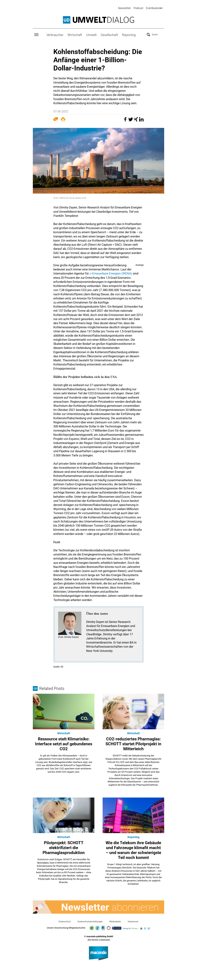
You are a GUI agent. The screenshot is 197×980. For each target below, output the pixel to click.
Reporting (129, 34)
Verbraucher (55, 34)
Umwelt (91, 34)
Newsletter (124, 8)
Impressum (133, 921)
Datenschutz (65, 921)
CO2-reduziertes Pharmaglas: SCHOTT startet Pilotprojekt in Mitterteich (133, 743)
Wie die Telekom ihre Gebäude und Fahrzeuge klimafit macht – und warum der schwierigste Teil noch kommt (133, 850)
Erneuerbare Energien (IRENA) (112, 273)
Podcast (138, 8)
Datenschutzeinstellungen (90, 921)
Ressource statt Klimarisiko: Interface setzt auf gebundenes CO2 (64, 743)
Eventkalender (154, 8)
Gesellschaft (109, 34)
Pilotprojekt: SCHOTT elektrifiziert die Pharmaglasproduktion (64, 847)
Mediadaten (115, 921)
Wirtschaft (75, 34)
